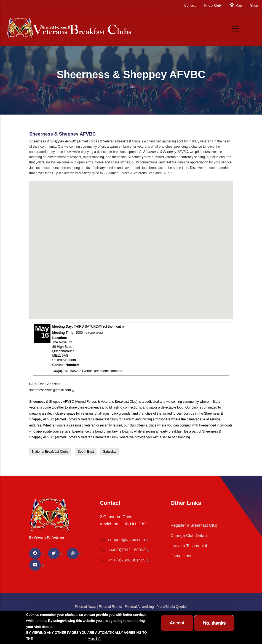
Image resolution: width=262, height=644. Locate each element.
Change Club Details (189, 535)
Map (236, 6)
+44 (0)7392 (125, 550)
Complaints (181, 556)
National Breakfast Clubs (50, 452)
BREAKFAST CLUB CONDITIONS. (60, 639)
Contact (190, 6)
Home (131, 87)
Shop (254, 6)
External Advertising (139, 607)
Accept (177, 623)
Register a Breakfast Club (194, 525)
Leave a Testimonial (189, 546)
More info (95, 639)
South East (86, 452)
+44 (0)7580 (125, 560)
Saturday (109, 452)
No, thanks (214, 623)
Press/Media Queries (172, 607)
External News (85, 607)
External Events (110, 607)
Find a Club (212, 6)
